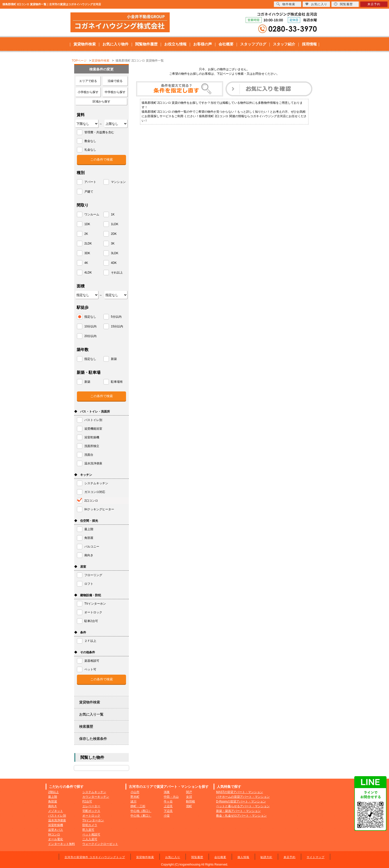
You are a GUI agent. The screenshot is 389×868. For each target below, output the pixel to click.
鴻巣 (167, 792)
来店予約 (290, 857)
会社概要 (226, 44)
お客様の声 (203, 44)
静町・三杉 (138, 806)
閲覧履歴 (197, 857)
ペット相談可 (91, 834)
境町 (189, 806)
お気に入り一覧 (91, 714)
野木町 (135, 797)
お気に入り (173, 857)
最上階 (53, 797)
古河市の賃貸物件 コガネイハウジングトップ (95, 857)
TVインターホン (93, 820)
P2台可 (87, 801)
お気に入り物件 (115, 44)
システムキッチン (94, 792)
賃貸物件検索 (85, 44)
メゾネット (56, 811)
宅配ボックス (91, 811)
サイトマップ (316, 857)
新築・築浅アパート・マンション (238, 811)
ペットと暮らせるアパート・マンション (243, 806)
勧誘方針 (266, 857)
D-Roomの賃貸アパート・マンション (241, 801)
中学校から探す (115, 92)
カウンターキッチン (96, 797)
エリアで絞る (88, 81)
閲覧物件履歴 (146, 44)
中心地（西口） (141, 811)
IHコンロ (54, 834)
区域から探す (101, 102)
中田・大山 (171, 797)
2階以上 (53, 792)
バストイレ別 (57, 816)
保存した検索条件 (93, 739)
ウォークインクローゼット (100, 844)
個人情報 (243, 857)
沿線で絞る (115, 81)
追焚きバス (56, 830)
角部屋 (53, 801)
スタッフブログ (253, 44)
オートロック (91, 816)
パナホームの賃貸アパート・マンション (243, 797)
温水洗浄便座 (57, 820)
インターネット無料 (62, 844)
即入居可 (88, 830)
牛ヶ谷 (168, 801)
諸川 (133, 801)
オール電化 (56, 839)
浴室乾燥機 (56, 825)
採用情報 (309, 44)
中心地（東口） (141, 816)
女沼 (189, 797)
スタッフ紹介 (284, 44)
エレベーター (91, 806)
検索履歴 (86, 727)
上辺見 (168, 806)
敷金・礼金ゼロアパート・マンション (241, 816)
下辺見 (168, 811)
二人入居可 (90, 839)
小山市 (135, 792)
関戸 (189, 792)
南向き (53, 806)
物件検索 (286, 4)
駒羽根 (191, 801)
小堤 (167, 816)
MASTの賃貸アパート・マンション (240, 792)
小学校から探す (88, 92)
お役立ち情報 (175, 44)
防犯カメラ (90, 825)
